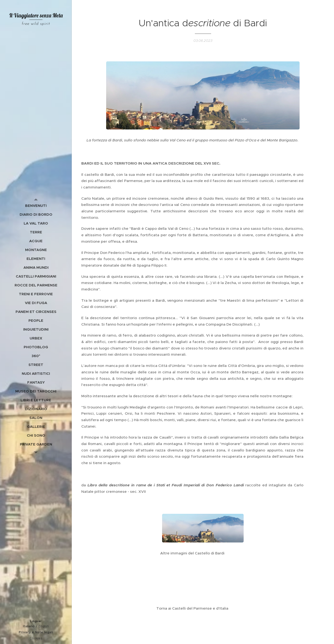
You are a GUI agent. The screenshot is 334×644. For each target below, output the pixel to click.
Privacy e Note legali (36, 632)
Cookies (36, 638)
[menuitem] (36, 206)
